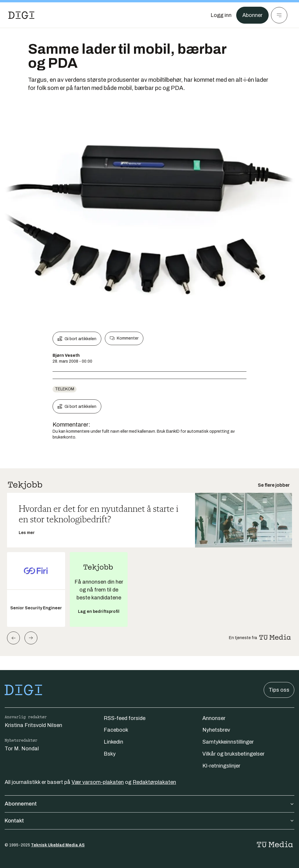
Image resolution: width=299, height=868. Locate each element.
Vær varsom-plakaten (98, 782)
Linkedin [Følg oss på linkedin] (113, 742)
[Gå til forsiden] (21, 15)
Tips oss (279, 690)
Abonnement (149, 804)
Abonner (252, 15)
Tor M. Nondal (22, 749)
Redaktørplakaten (154, 782)
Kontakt (149, 821)
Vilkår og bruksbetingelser (233, 754)
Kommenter (124, 338)
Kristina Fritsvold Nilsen (33, 725)
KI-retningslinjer (221, 766)
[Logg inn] (221, 15)
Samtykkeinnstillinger (228, 742)
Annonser (214, 718)
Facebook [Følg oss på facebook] (116, 730)
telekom (65, 389)
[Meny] (279, 15)
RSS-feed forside (125, 718)
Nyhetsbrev (216, 730)
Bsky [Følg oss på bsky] (110, 754)
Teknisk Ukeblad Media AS (58, 845)
